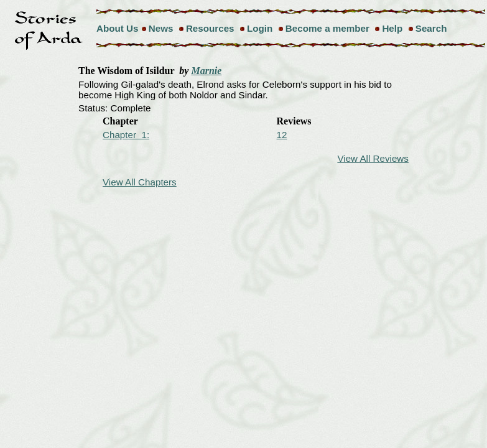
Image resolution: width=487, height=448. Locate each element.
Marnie (206, 71)
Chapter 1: (126, 135)
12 (282, 135)
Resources (210, 28)
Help (392, 28)
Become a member (327, 28)
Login (260, 28)
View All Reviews (373, 158)
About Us (118, 28)
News (161, 28)
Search (431, 28)
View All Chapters (140, 182)
